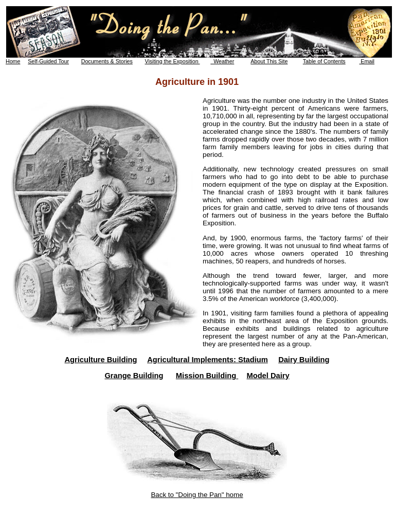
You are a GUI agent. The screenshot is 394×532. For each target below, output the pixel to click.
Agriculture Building (101, 360)
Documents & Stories (107, 61)
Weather (222, 61)
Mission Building (207, 376)
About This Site (269, 61)
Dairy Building (304, 360)
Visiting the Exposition (173, 61)
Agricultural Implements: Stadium (208, 360)
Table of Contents (324, 61)
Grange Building (134, 376)
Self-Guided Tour (48, 61)
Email (367, 61)
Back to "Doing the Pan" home (197, 495)
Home (13, 61)
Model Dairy (268, 376)
